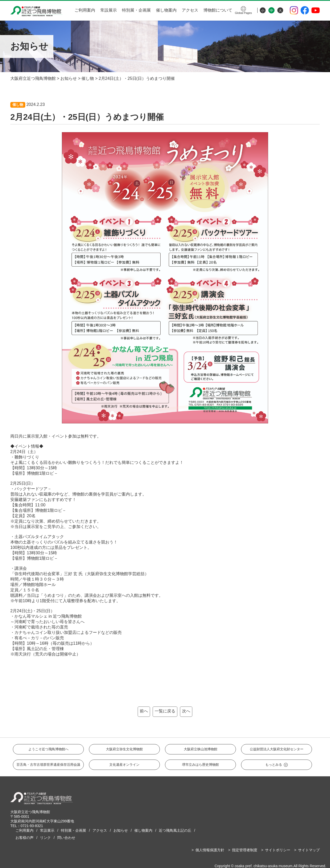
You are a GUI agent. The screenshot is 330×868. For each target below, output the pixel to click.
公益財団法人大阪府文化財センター (277, 749)
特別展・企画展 (136, 10)
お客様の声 (24, 838)
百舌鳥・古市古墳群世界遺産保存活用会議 (48, 765)
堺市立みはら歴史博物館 (200, 765)
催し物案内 (166, 10)
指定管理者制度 (245, 850)
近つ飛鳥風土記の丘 (175, 830)
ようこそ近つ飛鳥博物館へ (48, 749)
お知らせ (121, 830)
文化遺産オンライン (124, 765)
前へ (144, 711)
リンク (45, 838)
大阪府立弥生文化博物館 (124, 749)
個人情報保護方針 (210, 850)
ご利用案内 (85, 10)
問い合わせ (66, 838)
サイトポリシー (278, 850)
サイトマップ (309, 850)
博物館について (218, 10)
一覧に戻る (165, 711)
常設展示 (109, 10)
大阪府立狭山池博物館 (201, 749)
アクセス (190, 10)
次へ (186, 711)
